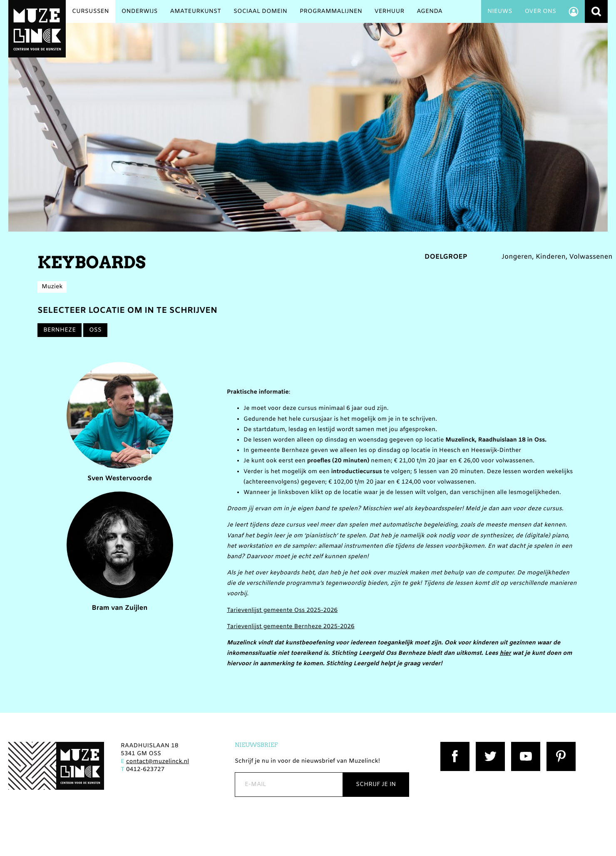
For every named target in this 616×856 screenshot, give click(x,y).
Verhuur (389, 11)
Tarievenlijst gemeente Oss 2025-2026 (282, 610)
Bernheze (60, 330)
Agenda (430, 11)
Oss (95, 330)
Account (574, 11)
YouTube (524, 746)
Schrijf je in (376, 785)
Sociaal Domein (260, 11)
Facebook (454, 746)
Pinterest (560, 746)
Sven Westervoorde (120, 423)
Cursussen (91, 11)
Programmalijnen (331, 11)
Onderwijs (140, 11)
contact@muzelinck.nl (158, 762)
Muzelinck (37, 29)
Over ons (540, 11)
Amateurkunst (196, 11)
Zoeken (596, 11)
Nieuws (500, 11)
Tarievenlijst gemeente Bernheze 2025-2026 (291, 627)
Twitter (486, 746)
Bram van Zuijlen (120, 552)
